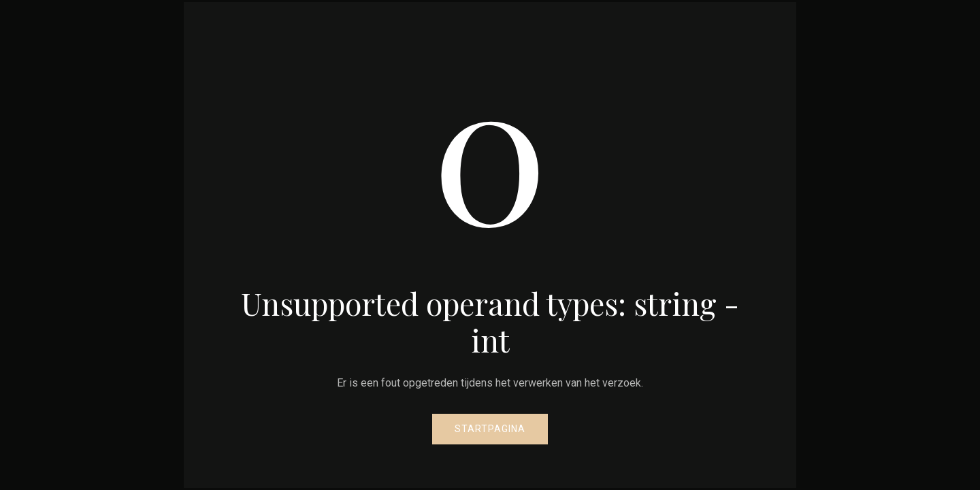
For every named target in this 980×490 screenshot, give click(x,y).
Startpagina (490, 429)
